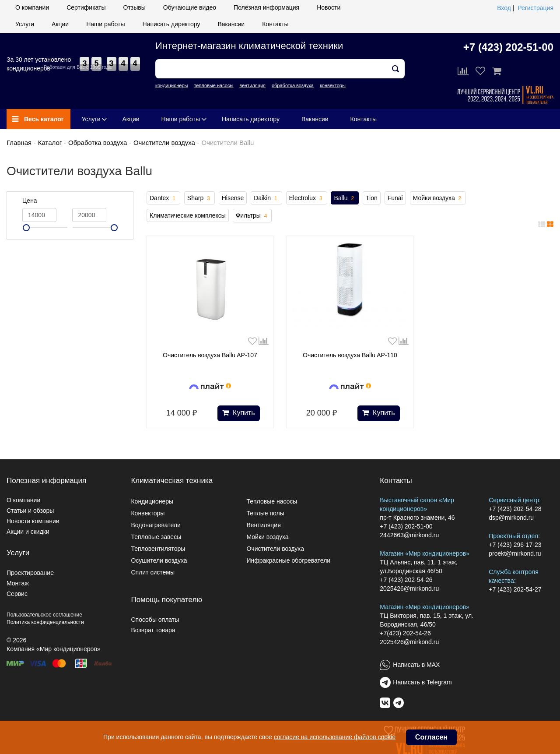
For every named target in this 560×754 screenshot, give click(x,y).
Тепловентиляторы (158, 549)
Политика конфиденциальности (45, 622)
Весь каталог (38, 119)
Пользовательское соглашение (44, 615)
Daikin (266, 198)
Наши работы (105, 24)
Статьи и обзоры (30, 511)
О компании (32, 7)
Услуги (25, 24)
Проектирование (30, 573)
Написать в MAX (416, 665)
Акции (60, 24)
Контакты (275, 24)
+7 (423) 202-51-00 (508, 47)
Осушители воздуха (159, 560)
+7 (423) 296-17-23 (515, 545)
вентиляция (252, 85)
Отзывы (135, 7)
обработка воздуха (293, 85)
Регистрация (535, 8)
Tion (372, 198)
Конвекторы (148, 513)
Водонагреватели (156, 525)
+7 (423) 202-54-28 (515, 509)
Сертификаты (86, 7)
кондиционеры (171, 85)
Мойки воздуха (438, 198)
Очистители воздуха (164, 143)
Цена (30, 201)
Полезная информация (266, 7)
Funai (395, 198)
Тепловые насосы (272, 501)
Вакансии (231, 24)
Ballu (345, 198)
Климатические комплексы (188, 215)
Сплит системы (153, 572)
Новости (329, 7)
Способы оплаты (155, 620)
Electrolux (307, 198)
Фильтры (252, 216)
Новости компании (33, 521)
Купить (239, 413)
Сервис (17, 594)
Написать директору (171, 24)
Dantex (163, 198)
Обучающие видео (190, 7)
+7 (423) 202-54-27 (515, 589)
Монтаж (18, 583)
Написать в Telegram (422, 682)
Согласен (431, 737)
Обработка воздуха (98, 143)
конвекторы (333, 85)
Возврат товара (153, 630)
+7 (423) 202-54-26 (406, 580)
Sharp (199, 198)
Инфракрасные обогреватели (288, 560)
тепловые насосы (213, 85)
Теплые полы (265, 513)
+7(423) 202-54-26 (405, 633)
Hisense (233, 198)
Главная (19, 143)
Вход (504, 8)
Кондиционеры (152, 501)
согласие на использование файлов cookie (335, 737)
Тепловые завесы (156, 537)
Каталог (50, 143)
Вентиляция (263, 525)
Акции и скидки (28, 532)
